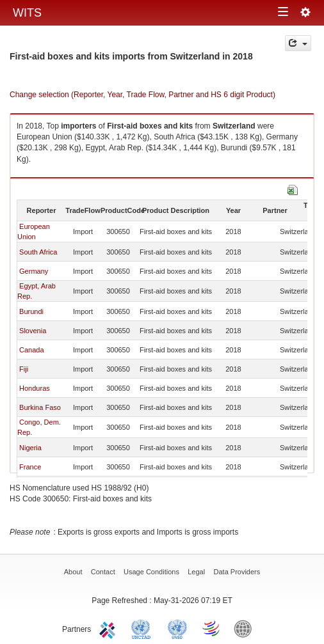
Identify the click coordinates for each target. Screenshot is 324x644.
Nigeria (30, 448)
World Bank (246, 628)
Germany (34, 271)
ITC (109, 628)
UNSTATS (177, 628)
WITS (27, 13)
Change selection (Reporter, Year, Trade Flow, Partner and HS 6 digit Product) (142, 95)
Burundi (31, 311)
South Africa (38, 252)
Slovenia (33, 331)
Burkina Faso (40, 407)
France (30, 467)
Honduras (35, 388)
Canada (32, 350)
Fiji (24, 369)
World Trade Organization (212, 628)
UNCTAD (143, 628)
